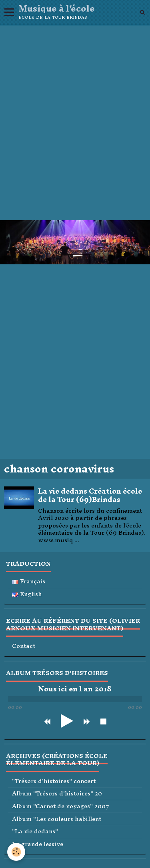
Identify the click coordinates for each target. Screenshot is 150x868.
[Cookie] (16, 852)
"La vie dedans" (35, 832)
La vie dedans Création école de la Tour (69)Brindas (90, 495)
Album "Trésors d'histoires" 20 (57, 794)
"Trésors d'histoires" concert (54, 781)
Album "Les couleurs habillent (57, 819)
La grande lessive (38, 844)
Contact (24, 646)
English (27, 594)
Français (29, 582)
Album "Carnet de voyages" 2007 (61, 806)
